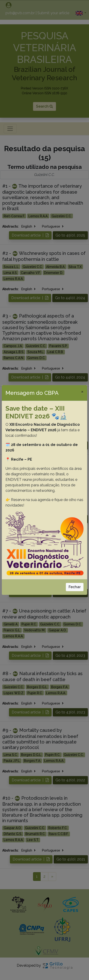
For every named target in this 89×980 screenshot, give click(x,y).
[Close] (82, 392)
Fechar (75, 587)
